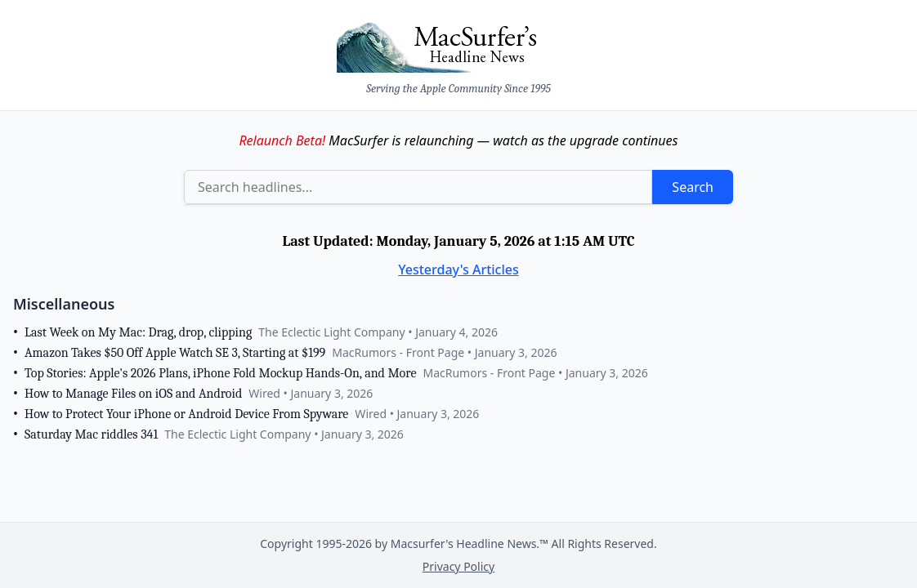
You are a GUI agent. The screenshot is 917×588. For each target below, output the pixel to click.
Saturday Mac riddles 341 (91, 434)
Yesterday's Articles (458, 269)
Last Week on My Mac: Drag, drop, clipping (138, 332)
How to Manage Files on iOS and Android (133, 394)
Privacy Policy (458, 566)
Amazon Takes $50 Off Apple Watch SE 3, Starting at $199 (175, 353)
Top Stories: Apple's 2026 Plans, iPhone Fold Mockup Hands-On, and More (220, 373)
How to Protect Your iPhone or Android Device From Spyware (186, 414)
